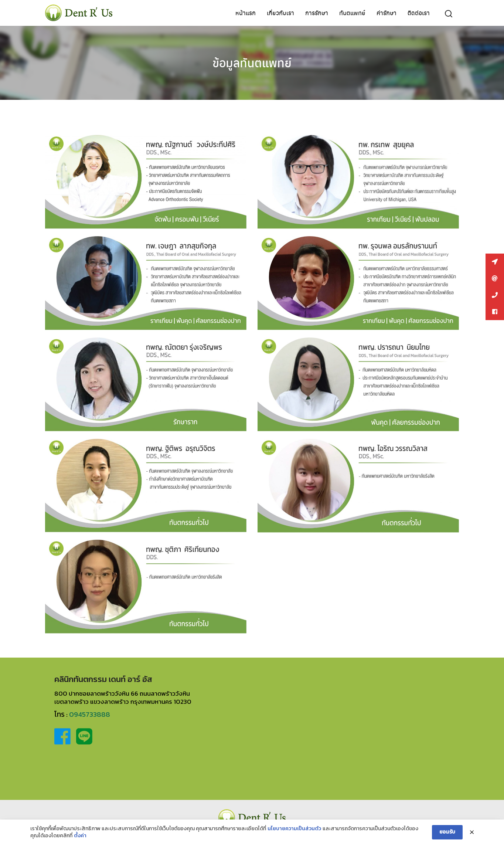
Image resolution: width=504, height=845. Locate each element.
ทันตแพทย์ (352, 13)
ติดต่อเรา (419, 13)
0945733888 (90, 714)
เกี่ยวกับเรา (280, 13)
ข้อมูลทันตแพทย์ (252, 62)
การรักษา (317, 13)
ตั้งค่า (80, 836)
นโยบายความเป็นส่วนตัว (294, 829)
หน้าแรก (246, 13)
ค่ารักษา (386, 13)
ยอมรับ (447, 832)
